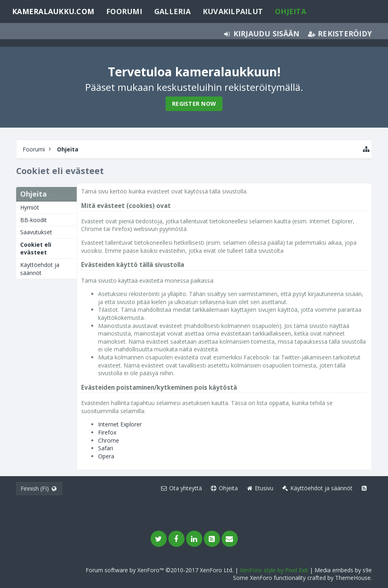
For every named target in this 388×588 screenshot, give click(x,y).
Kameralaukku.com (53, 11)
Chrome (109, 440)
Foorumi (124, 11)
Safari (106, 448)
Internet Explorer (120, 424)
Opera (106, 456)
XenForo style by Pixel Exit (274, 570)
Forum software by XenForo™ (159, 570)
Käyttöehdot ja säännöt (40, 269)
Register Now (194, 104)
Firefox (107, 432)
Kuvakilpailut (233, 11)
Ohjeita (290, 11)
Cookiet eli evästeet (36, 249)
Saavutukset (36, 232)
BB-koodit (34, 220)
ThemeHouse (353, 578)
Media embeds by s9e (343, 570)
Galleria (172, 11)
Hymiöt (30, 207)
